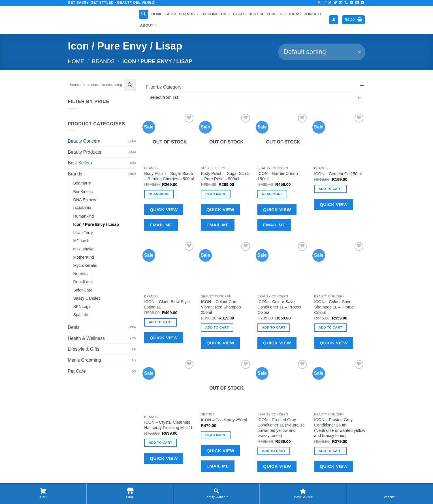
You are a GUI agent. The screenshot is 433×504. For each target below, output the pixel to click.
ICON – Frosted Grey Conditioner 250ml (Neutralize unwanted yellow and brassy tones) (340, 428)
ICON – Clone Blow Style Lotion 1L (167, 304)
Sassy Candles (87, 298)
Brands (189, 14)
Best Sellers (263, 14)
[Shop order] (322, 52)
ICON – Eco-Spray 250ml (224, 420)
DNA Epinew (85, 200)
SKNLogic (82, 306)
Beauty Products (85, 152)
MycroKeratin (85, 265)
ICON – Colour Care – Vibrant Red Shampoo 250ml (221, 307)
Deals (239, 14)
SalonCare (83, 290)
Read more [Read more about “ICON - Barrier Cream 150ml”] (272, 194)
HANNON (82, 208)
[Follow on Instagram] (325, 3)
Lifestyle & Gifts (84, 349)
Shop (171, 14)
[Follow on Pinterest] (351, 3)
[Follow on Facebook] (319, 3)
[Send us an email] (341, 3)
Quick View (164, 210)
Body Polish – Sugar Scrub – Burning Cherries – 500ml (169, 176)
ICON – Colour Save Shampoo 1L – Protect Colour (334, 307)
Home (157, 14)
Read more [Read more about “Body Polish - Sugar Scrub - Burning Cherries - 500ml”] (159, 194)
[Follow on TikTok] (330, 3)
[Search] (144, 14)
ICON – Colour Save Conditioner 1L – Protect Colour (279, 307)
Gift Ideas (290, 14)
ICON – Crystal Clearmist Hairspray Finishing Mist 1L (169, 425)
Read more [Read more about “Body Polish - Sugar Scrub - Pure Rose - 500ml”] (216, 194)
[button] (334, 20)
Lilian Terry (83, 233)
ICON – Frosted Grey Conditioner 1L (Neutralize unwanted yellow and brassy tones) (281, 428)
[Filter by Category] (255, 97)
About (149, 25)
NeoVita (81, 274)
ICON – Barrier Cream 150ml (278, 176)
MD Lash (82, 241)
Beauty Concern (84, 141)
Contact (313, 14)
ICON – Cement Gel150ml (338, 174)
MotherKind (84, 257)
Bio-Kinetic (83, 192)
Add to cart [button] (330, 189)
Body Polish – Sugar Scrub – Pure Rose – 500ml (225, 176)
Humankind (84, 216)
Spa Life (81, 315)
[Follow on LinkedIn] (357, 3)
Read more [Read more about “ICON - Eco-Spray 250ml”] (216, 435)
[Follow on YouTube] (362, 3)
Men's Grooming (85, 360)
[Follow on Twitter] (335, 3)
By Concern (216, 14)
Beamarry (82, 183)
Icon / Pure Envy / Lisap (96, 224)
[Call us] (346, 3)
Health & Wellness (86, 338)
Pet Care (77, 371)
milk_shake (84, 249)
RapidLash (83, 282)
